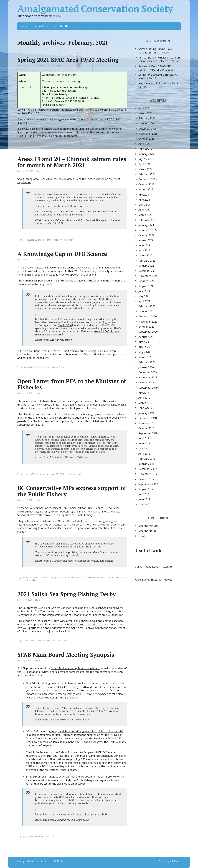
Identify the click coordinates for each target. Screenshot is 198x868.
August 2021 (146, 286)
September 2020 (148, 332)
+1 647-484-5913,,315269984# (60, 98)
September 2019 (148, 388)
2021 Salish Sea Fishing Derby (106, 608)
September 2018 (148, 433)
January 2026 (146, 123)
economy (52, 577)
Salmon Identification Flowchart (154, 567)
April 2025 (144, 144)
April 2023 (144, 210)
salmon (70, 240)
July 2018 (144, 438)
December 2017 (148, 469)
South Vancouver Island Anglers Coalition (47, 608)
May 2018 (144, 449)
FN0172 (62, 240)
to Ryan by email (33, 136)
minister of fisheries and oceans (92, 577)
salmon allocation (41, 837)
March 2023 (145, 215)
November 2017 (148, 474)
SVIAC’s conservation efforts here (86, 624)
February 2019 (147, 408)
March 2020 (145, 357)
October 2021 (146, 281)
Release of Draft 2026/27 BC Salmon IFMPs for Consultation (157, 68)
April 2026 (144, 108)
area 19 (26, 145)
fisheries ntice (52, 240)
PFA (58, 474)
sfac (40, 145)
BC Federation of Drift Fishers (39, 672)
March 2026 (145, 113)
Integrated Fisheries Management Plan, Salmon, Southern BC (87, 731)
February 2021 (147, 306)
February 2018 (147, 459)
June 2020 (144, 347)
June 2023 (144, 200)
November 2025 (148, 134)
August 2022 (146, 240)
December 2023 (148, 179)
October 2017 (146, 479)
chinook (41, 240)
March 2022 (145, 255)
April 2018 (144, 454)
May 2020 (144, 352)
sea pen (59, 641)
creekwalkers (28, 367)
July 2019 (144, 393)
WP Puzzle (175, 861)
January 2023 (146, 225)
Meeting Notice (58, 65)
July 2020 (144, 342)
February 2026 (147, 118)
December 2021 (148, 271)
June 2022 (144, 245)
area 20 (34, 145)
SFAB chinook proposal (71, 474)
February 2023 (147, 220)
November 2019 (148, 377)
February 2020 (147, 362)
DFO (37, 367)
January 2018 (146, 464)
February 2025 (147, 149)
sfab (52, 837)
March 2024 (145, 169)
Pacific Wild (65, 325)
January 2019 (146, 413)
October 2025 (146, 139)
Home (24, 26)
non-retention (114, 577)
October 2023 (146, 184)
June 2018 (144, 443)
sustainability (30, 580)
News (39, 171)
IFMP (30, 837)
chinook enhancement (32, 641)
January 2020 (146, 367)
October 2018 (146, 428)
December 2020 (148, 316)
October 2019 (146, 382)
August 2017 (146, 489)
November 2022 (148, 230)
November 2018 (148, 423)
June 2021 (144, 291)
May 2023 (144, 205)
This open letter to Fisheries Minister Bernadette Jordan (50, 401)
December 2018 (148, 418)
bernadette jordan (31, 577)
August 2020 (146, 337)
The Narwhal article (61, 340)
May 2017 (144, 504)
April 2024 (144, 164)
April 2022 (144, 250)
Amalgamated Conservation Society (95, 9)
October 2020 (146, 327)
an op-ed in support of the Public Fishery (69, 515)
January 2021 (146, 311)
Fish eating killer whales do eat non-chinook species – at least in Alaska (160, 59)
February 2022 (147, 261)
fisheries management (45, 474)
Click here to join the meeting (59, 91)
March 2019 (145, 403)
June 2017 (144, 499)
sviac (66, 641)
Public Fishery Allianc (104, 405)
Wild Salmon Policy (85, 271)
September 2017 (148, 484)
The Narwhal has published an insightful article (45, 281)
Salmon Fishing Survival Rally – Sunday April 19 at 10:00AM (156, 51)
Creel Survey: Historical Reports (154, 580)
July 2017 (144, 494)
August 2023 (146, 189)
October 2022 (146, 235)
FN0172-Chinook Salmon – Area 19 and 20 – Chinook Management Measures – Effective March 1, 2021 (78, 222)
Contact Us (62, 26)
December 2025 (148, 129)
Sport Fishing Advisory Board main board (75, 668)
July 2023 (144, 195)
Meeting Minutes (44, 65)
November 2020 (148, 322)
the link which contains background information (71, 408)
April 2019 (144, 398)
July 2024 (144, 159)
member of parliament (67, 577)
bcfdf (25, 837)
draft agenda (59, 119)
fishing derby (49, 641)
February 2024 (147, 174)
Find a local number (53, 105)
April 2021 (144, 301)
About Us (40, 26)
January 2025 (146, 154)
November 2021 (148, 276)
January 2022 (146, 266)
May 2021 (144, 296)
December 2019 (148, 372)
